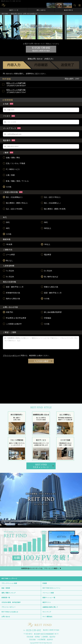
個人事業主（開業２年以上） (16, 203)
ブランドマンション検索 (9, 583)
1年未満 (8, 244)
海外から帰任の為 (11, 299)
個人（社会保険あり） (13, 197)
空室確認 (46, 318)
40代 (6, 228)
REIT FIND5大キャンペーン (41, 466)
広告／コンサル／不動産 (14, 163)
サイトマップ (47, 612)
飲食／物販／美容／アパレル (16, 181)
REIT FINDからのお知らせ (10, 612)
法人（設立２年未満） (13, 209)
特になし (8, 260)
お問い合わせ (6, 617)
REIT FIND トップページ (9, 579)
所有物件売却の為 (11, 293)
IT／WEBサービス (11, 169)
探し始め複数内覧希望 (51, 312)
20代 (6, 222)
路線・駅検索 (6, 588)
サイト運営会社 (47, 617)
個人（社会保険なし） (51, 203)
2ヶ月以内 (46, 271)
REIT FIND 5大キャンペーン (51, 588)
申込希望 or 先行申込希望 (14, 318)
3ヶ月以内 (8, 277)
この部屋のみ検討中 (12, 324)
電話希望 (46, 255)
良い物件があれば (50, 277)
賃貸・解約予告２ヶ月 (51, 293)
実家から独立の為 (50, 287)
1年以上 (46, 244)
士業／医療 (9, 175)
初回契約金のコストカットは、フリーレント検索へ (40, 568)
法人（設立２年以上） (51, 197)
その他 (7, 187)
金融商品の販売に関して (50, 607)
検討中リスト (14, 10)
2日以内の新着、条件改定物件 (11, 602)
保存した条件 (41, 10)
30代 (44, 222)
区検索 (45, 583)
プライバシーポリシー (11, 355)
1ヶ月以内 (8, 271)
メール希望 (9, 255)
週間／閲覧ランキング (9, 593)
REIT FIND (5, 14)
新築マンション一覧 (49, 598)
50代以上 (46, 228)
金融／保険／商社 (11, 158)
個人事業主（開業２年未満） (54, 209)
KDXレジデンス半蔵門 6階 (16, 83)
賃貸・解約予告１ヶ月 (13, 287)
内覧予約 (8, 312)
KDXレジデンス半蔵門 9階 (16, 90)
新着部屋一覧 (6, 598)
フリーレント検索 (48, 593)
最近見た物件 (68, 10)
